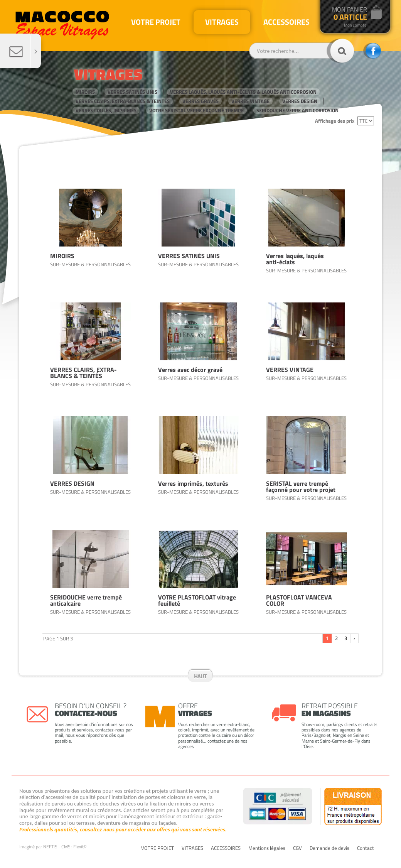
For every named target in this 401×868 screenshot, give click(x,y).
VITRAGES (192, 848)
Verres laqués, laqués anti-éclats (295, 259)
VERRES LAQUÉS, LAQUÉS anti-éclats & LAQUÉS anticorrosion (243, 92)
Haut (200, 676)
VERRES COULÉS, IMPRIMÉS (106, 110)
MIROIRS (85, 92)
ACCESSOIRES (226, 848)
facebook (372, 51)
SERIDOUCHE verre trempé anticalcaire (86, 600)
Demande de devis (329, 848)
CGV (297, 848)
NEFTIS (50, 847)
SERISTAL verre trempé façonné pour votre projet (301, 486)
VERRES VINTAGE (250, 101)
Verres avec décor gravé (190, 370)
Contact (366, 848)
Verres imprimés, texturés (193, 483)
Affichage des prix (335, 121)
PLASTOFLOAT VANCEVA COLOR (299, 600)
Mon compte (355, 25)
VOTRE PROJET (158, 848)
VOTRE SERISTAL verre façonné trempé (196, 110)
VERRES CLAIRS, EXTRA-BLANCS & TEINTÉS (123, 101)
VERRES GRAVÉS (200, 101)
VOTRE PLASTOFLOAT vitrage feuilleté (197, 600)
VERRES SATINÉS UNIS (132, 92)
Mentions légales (267, 848)
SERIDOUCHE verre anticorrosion (297, 110)
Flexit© (80, 847)
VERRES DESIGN (300, 101)
